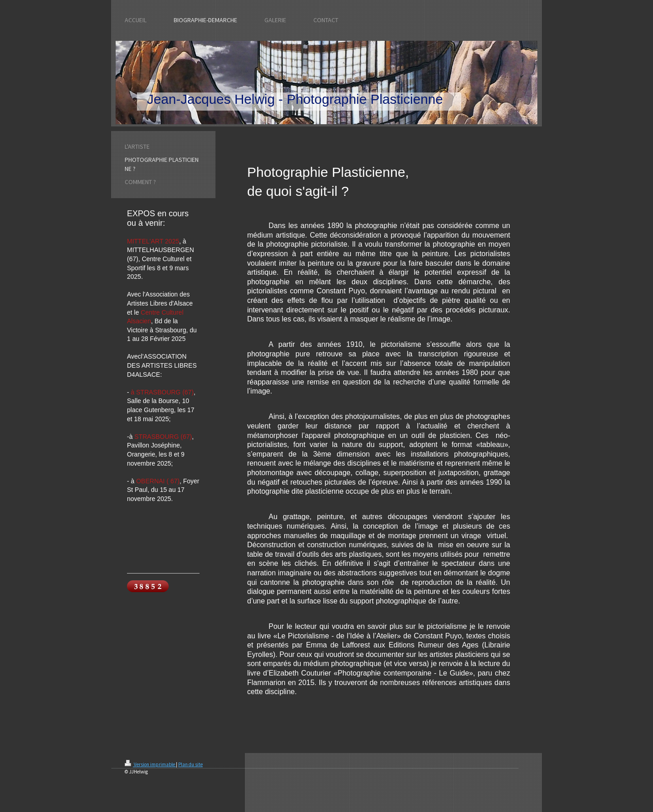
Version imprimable (150, 764)
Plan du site (190, 764)
